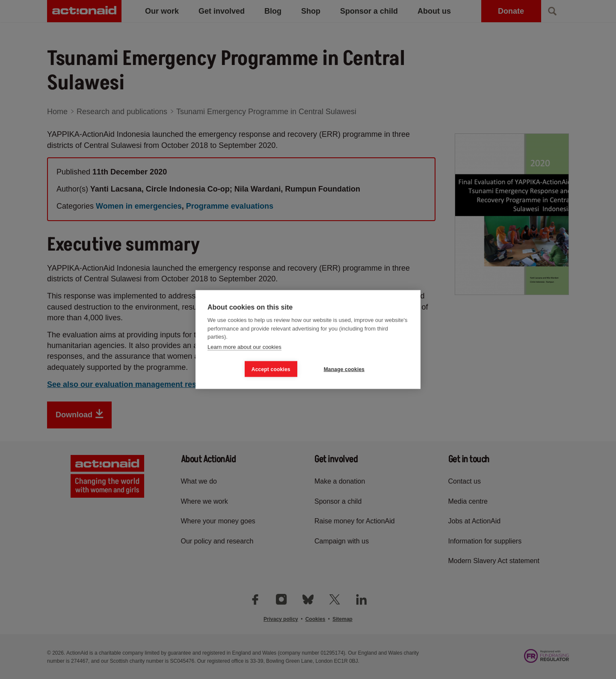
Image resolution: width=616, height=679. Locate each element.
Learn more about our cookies (244, 347)
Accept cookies (271, 369)
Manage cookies (344, 369)
